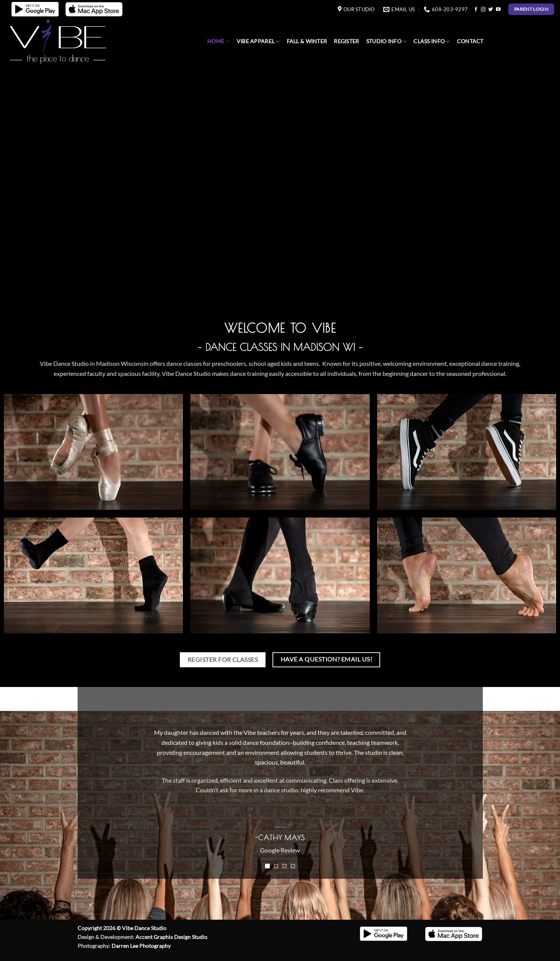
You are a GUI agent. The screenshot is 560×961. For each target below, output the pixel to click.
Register (346, 41)
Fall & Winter (307, 41)
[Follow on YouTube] (498, 10)
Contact (470, 41)
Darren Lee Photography (141, 946)
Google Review (280, 850)
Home (218, 41)
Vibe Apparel (258, 41)
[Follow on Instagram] (483, 10)
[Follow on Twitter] (491, 10)
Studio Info (387, 41)
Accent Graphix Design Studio (171, 937)
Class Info (431, 41)
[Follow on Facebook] (476, 10)
